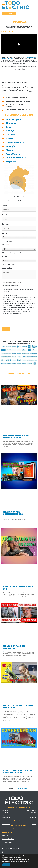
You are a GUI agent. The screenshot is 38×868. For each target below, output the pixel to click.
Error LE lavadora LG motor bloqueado (18, 706)
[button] (9, 13)
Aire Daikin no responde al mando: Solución (17, 437)
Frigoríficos (5, 815)
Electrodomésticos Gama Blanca (19, 807)
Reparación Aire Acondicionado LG (13, 513)
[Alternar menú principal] (34, 5)
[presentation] (17, 321)
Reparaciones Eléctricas (19, 826)
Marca (5, 257)
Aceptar (6, 865)
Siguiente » (26, 789)
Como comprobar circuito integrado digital (17, 772)
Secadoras (33, 813)
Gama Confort (19, 821)
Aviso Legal (5, 836)
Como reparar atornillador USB (18, 588)
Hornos (34, 815)
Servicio (6, 233)
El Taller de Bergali (7, 31)
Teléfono (6, 224)
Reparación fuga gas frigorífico (14, 647)
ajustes (27, 861)
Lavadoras (5, 810)
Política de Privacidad (8, 839)
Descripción (7, 268)
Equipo (5, 245)
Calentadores (6, 824)
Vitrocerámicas (32, 810)
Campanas (33, 817)
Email (5, 215)
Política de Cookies (7, 842)
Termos (34, 824)
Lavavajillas (5, 813)
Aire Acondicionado (19, 829)
